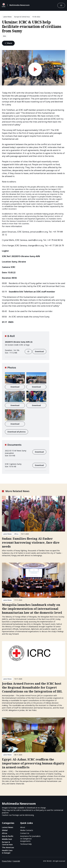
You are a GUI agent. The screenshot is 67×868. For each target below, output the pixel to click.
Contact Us (25, 833)
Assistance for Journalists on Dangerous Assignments (30, 839)
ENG (5, 36)
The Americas (8, 847)
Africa (16, 534)
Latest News (7, 17)
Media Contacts (27, 830)
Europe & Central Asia (22, 17)
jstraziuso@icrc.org (39, 232)
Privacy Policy (7, 861)
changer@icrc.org (36, 245)
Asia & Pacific (8, 836)
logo (28, 345)
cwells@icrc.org (35, 240)
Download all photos (17, 432)
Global (5, 830)
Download (39, 351)
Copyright (16, 861)
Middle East (7, 839)
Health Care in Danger (7, 852)
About (23, 827)
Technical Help (26, 844)
